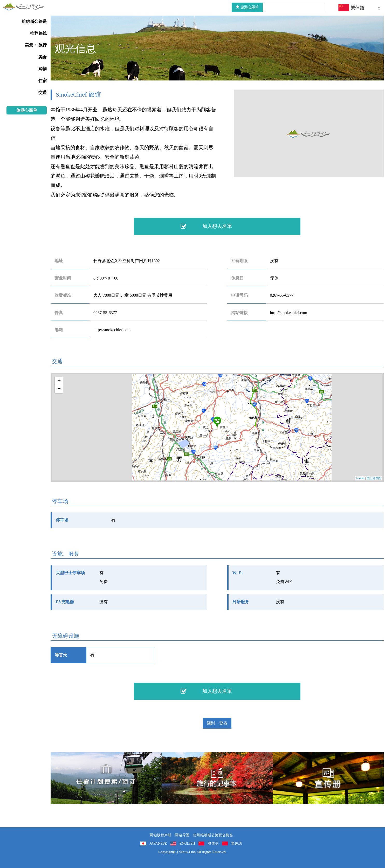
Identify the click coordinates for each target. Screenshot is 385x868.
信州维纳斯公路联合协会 (213, 835)
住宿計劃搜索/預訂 (106, 778)
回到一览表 (217, 723)
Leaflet (360, 478)
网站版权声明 (161, 835)
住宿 (43, 81)
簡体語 (213, 843)
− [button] (59, 389)
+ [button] (59, 381)
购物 (43, 69)
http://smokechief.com (289, 313)
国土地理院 (374, 478)
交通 (43, 93)
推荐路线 (38, 33)
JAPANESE (158, 843)
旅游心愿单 (247, 7)
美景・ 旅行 (36, 45)
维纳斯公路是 (34, 21)
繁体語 (237, 843)
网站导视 (182, 835)
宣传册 (328, 778)
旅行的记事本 (217, 778)
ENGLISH (187, 843)
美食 (43, 57)
